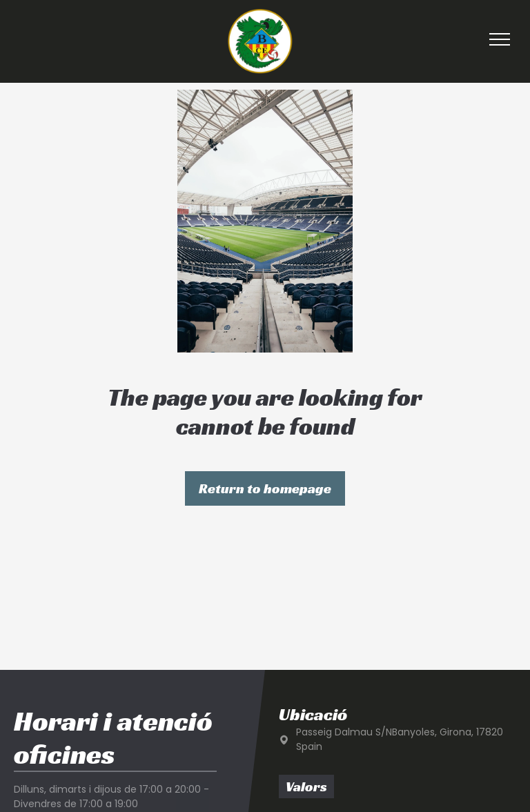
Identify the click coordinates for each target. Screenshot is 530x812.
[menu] (500, 39)
